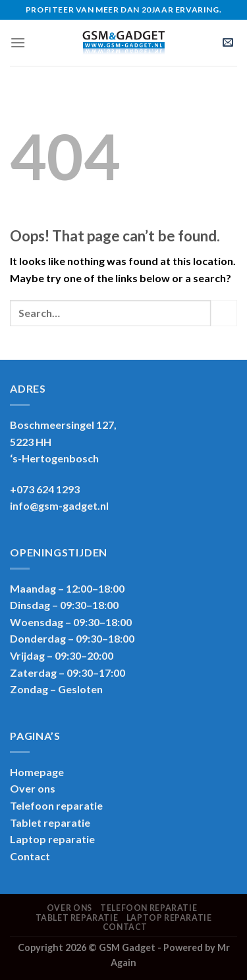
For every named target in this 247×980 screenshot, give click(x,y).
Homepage (37, 772)
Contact (30, 856)
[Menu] (18, 42)
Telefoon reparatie (56, 805)
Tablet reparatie (50, 822)
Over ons (33, 788)
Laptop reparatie (169, 918)
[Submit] (224, 313)
